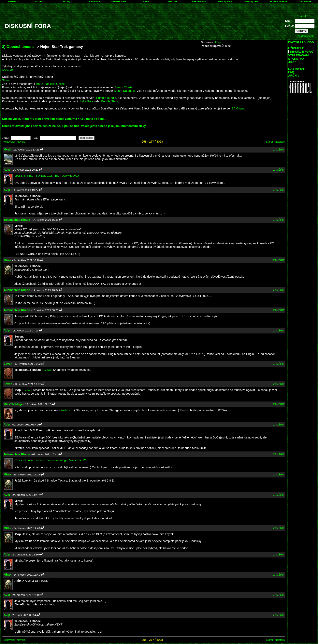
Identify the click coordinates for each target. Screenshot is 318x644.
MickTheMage (13, 404)
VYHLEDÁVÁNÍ (299, 55)
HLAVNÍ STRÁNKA (301, 42)
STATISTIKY (297, 59)
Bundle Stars (110, 101)
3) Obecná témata (18, 47)
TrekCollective (199, 2)
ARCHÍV (294, 76)
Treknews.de (305, 2)
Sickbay (66, 2)
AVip (218, 42)
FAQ (291, 72)
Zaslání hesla (306, 36)
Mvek (7, 149)
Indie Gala (87, 101)
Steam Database (125, 91)
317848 (26, 390)
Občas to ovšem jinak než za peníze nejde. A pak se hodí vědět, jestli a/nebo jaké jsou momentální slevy (74, 126)
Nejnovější (9, 142)
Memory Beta (252, 2)
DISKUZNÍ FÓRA (301, 52)
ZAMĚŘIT (279, 150)
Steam (6, 80)
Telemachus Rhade (17, 220)
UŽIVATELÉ (296, 48)
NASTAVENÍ (296, 69)
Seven (8, 364)
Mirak (8, 260)
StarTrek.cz (40, 2)
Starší (269, 142)
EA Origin (238, 108)
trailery (66, 410)
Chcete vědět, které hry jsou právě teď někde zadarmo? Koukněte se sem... (54, 119)
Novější (21, 142)
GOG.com (9, 70)
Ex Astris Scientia (278, 2)
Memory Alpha (225, 2)
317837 (46, 370)
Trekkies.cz (13, 2)
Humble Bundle (106, 98)
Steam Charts (124, 87)
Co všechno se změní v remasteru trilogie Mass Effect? (50, 460)
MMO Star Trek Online (50, 84)
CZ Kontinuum (93, 2)
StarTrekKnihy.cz (119, 2)
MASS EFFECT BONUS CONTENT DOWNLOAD (47, 176)
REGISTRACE (305, 16)
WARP (146, 2)
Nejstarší (280, 142)
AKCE (292, 62)
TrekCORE (172, 2)
